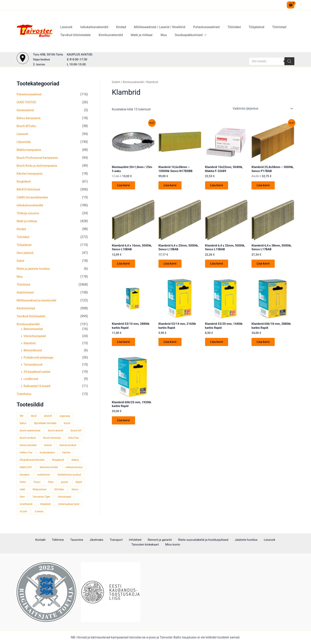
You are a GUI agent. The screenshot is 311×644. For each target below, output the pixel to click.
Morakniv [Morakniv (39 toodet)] (51, 476)
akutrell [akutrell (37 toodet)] (50, 416)
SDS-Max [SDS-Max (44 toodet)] (48, 499)
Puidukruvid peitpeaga (39, 357)
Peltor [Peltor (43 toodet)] (56, 484)
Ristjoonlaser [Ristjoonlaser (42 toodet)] (27, 499)
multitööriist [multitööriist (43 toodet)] (72, 476)
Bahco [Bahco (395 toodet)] (23, 423)
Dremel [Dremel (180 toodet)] (69, 446)
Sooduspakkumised (183, 35)
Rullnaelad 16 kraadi (38, 386)
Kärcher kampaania (30, 173)
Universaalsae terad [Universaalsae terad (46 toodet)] (50, 514)
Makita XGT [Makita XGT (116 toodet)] (42, 469)
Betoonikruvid (33, 350)
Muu (158, 35)
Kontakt (24, 540)
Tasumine (55, 540)
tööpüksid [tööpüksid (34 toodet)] (25, 514)
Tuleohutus (24, 394)
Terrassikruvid (34, 365)
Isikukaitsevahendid (92, 27)
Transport (90, 540)
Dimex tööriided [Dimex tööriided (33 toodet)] (48, 446)
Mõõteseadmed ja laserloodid (38, 300)
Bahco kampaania (29, 118)
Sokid (21, 261)
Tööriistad (267, 27)
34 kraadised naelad (38, 372)
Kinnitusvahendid (108, 35)
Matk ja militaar (138, 35)
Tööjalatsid (246, 27)
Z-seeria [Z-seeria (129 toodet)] (24, 521)
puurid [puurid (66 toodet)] (37, 491)
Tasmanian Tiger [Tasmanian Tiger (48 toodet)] (29, 506)
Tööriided (225, 27)
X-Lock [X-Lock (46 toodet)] (73, 514)
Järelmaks (73, 540)
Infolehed (107, 540)
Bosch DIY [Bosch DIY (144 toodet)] (26, 438)
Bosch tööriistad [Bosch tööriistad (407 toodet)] (73, 438)
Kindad (117, 27)
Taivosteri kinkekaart (259, 540)
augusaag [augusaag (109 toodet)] (67, 416)
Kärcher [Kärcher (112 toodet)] (24, 461)
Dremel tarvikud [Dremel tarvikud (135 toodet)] (29, 453)
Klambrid (30, 343)
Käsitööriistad (26, 308)
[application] (197, 35)
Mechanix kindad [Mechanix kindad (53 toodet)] (66, 469)
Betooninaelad (34, 329)
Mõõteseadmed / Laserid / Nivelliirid (154, 27)
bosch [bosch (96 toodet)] (70, 423)
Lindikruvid (31, 379)
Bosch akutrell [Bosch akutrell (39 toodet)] (58, 431)
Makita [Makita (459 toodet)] (24, 469)
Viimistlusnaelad (35, 336)
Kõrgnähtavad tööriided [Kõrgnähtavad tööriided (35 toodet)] (50, 461)
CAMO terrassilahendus (33, 197)
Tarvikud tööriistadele (75, 35)
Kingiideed (24, 181)
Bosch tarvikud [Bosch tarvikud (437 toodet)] (48, 438)
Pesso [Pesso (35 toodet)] (71, 484)
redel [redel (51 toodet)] (66, 491)
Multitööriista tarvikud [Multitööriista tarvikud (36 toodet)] (32, 484)
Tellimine (39, 540)
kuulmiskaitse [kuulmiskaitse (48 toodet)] (75, 453)
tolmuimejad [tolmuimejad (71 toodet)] (54, 506)
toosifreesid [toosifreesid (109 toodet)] (76, 506)
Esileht (116, 82)
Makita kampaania (30, 150)
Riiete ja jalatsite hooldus (34, 269)
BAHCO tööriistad (29, 189)
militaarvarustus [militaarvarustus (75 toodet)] (29, 476)
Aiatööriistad (26, 292)
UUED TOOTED (27, 102)
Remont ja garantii (129, 540)
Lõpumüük (24, 142)
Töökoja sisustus (29, 213)
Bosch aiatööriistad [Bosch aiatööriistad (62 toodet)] (31, 431)
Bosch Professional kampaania (38, 158)
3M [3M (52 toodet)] (22, 416)
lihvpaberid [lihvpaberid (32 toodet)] (77, 461)
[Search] (289, 61)
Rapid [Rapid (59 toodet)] (52, 491)
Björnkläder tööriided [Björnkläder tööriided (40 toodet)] (47, 423)
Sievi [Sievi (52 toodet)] (79, 499)
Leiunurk (66, 27)
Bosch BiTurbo (27, 126)
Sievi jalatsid (25, 253)
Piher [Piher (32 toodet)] (23, 491)
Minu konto (285, 540)
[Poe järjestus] (263, 109)
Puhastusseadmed (199, 27)
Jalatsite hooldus (214, 540)
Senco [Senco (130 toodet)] (65, 499)
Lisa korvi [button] (125, 187)
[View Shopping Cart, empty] (291, 5)
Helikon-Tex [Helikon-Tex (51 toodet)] (52, 453)
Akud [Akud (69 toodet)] (34, 416)
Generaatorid (26, 110)
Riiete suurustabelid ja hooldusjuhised (172, 540)
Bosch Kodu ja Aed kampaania (38, 166)
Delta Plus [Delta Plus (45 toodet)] (25, 446)
